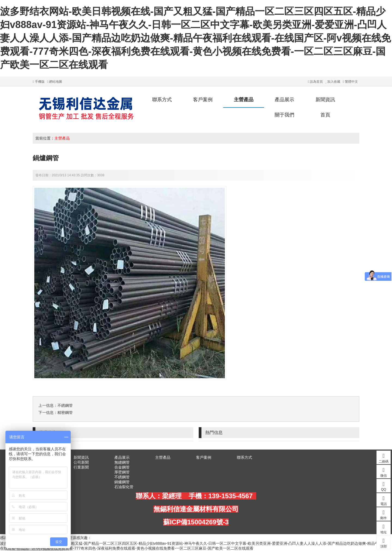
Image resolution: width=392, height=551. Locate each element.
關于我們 (284, 115)
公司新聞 (81, 462)
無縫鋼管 (122, 462)
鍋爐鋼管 (122, 482)
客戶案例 (203, 100)
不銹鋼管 (65, 405)
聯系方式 (162, 100)
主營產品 (244, 100)
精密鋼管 (65, 413)
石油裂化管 (124, 487)
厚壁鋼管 (122, 472)
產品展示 (284, 100)
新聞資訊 (325, 100)
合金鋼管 (122, 467)
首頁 (325, 115)
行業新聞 (81, 467)
